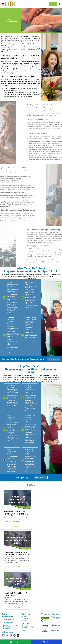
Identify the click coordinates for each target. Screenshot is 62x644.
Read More (16, 541)
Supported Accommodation (31, 605)
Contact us (25, 593)
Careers (24, 595)
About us (25, 591)
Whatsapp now (15, 642)
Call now (47, 642)
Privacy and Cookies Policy (10, 616)
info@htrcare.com (8, 594)
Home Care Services (28, 601)
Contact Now (54, 367)
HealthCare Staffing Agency (31, 603)
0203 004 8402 (7, 597)
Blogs (31, 500)
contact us (53, 4)
